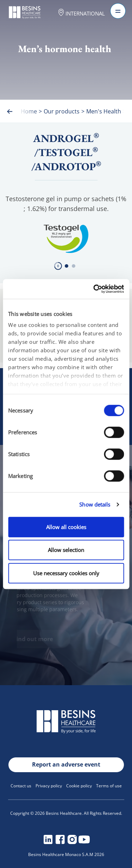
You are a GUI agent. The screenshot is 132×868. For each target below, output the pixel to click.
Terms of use (109, 786)
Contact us (21, 786)
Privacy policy (49, 786)
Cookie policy (79, 786)
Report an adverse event (66, 764)
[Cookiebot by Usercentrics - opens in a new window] (94, 289)
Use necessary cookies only (66, 573)
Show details (95, 504)
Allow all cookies (66, 527)
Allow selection (66, 550)
